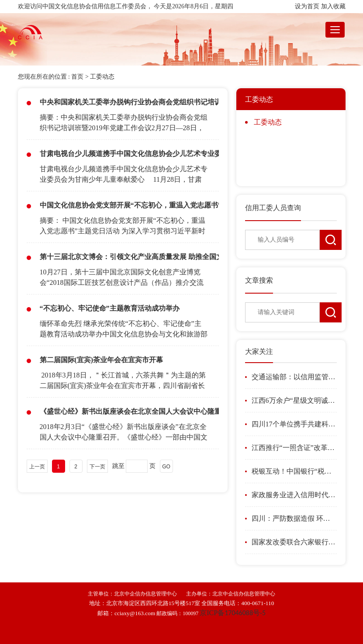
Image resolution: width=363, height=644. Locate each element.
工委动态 (102, 77)
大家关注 (259, 351)
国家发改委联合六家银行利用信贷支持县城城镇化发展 (294, 542)
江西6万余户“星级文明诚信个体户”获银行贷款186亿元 (294, 400)
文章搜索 (259, 280)
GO (166, 467)
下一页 (97, 467)
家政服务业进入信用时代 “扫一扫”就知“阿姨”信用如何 (294, 495)
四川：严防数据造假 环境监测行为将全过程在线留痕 (294, 518)
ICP (233, 613)
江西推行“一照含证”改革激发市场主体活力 (294, 448)
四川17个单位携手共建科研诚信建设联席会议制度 (294, 424)
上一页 (37, 467)
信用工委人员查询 (273, 208)
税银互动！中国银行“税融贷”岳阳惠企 (294, 471)
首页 (77, 77)
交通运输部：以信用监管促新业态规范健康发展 (294, 377)
